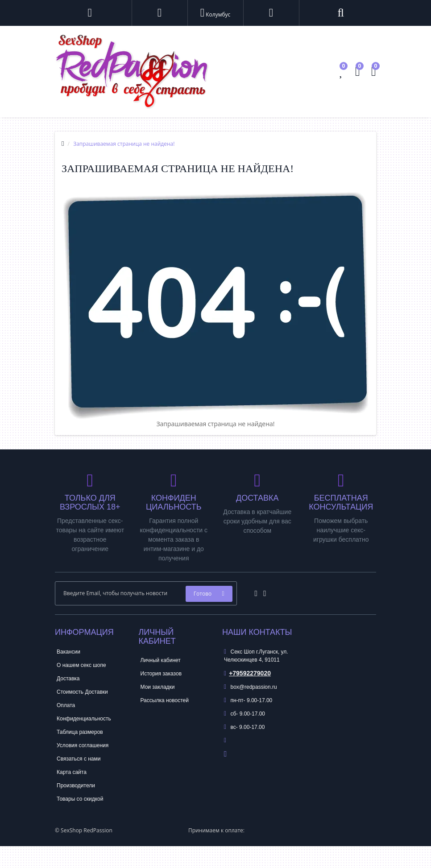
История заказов (161, 674)
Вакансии (68, 652)
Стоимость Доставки (82, 692)
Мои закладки (158, 687)
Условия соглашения (83, 745)
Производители (76, 786)
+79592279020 (247, 673)
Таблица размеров (80, 732)
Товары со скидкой (80, 799)
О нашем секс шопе (81, 665)
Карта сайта (72, 772)
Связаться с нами (79, 759)
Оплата (66, 705)
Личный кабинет (161, 660)
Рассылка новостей (165, 700)
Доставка (68, 679)
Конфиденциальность (84, 719)
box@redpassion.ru (251, 687)
